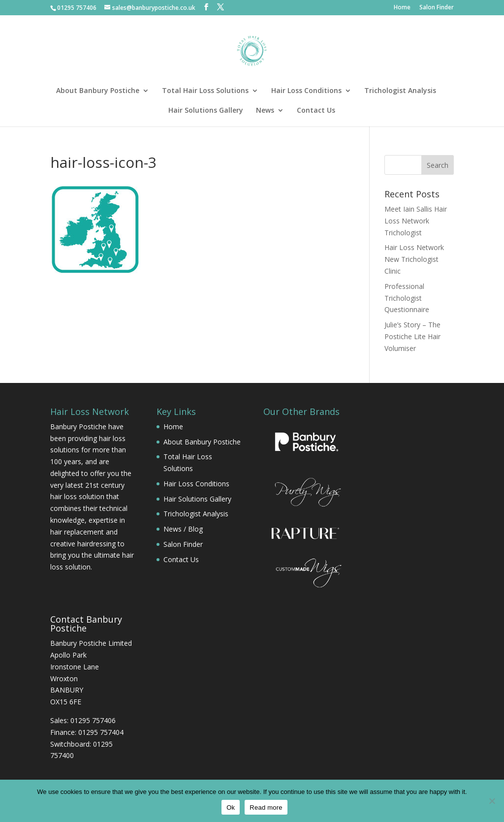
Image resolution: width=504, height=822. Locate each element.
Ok (231, 807)
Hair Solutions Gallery (206, 111)
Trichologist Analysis (400, 91)
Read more (266, 807)
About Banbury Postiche (98, 91)
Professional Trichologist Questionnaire (407, 298)
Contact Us (316, 111)
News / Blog (183, 529)
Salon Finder (437, 8)
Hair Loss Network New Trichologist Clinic (414, 259)
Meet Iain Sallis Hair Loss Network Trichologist (416, 221)
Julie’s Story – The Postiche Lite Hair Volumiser (412, 336)
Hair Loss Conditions (306, 91)
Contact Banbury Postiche (86, 624)
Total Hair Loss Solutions (205, 91)
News (265, 111)
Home (402, 8)
